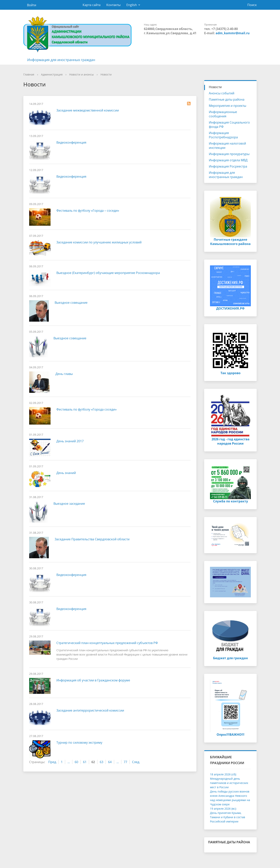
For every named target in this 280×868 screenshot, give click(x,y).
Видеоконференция (71, 142)
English (132, 5)
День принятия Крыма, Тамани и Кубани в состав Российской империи (227, 817)
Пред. (52, 762)
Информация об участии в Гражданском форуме (93, 680)
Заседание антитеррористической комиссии (90, 710)
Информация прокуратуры (229, 154)
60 (76, 762)
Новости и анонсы (81, 74)
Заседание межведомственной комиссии (88, 110)
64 (110, 762)
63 (101, 762)
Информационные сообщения (223, 114)
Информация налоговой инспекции (227, 146)
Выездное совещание (71, 303)
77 (125, 762)
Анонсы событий (222, 93)
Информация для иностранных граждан (61, 60)
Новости (106, 74)
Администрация (52, 74)
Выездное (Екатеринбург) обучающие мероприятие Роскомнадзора (108, 273)
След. (136, 762)
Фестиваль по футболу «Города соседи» (87, 409)
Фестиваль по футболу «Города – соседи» (88, 211)
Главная (29, 74)
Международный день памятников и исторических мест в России (229, 783)
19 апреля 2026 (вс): (223, 809)
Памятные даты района (227, 99)
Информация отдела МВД (228, 160)
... (69, 762)
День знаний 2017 (70, 441)
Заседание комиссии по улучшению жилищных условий (99, 242)
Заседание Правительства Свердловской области (92, 539)
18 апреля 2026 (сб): (223, 774)
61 (85, 762)
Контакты (113, 5)
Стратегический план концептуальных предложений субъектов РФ (107, 643)
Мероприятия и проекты (227, 106)
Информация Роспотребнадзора (223, 135)
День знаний (66, 473)
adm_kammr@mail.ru (233, 33)
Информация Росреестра (228, 166)
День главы (64, 374)
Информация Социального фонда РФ (229, 125)
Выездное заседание (69, 504)
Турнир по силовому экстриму (79, 742)
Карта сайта (92, 5)
